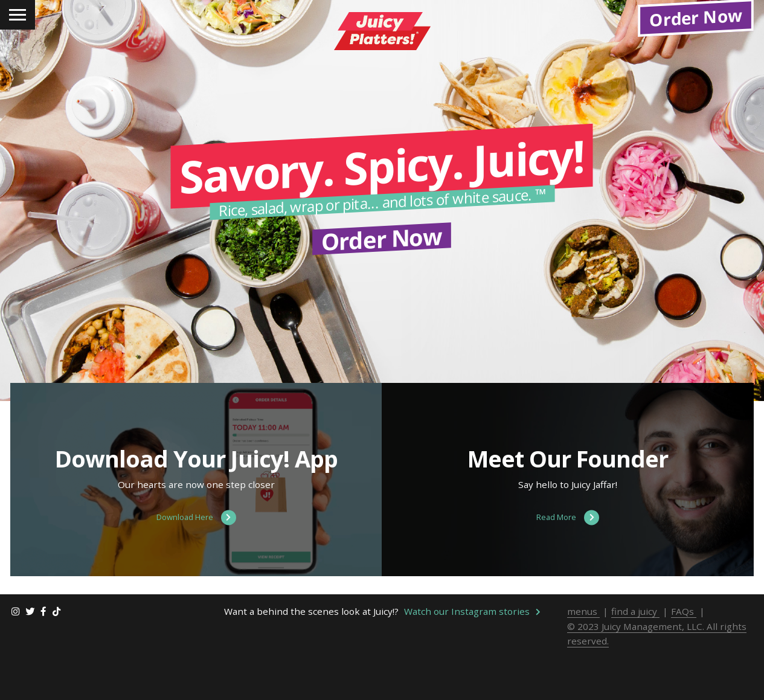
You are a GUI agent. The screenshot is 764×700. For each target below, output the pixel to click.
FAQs (684, 663)
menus (583, 663)
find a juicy (635, 663)
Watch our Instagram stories (472, 663)
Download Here (196, 570)
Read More (568, 570)
